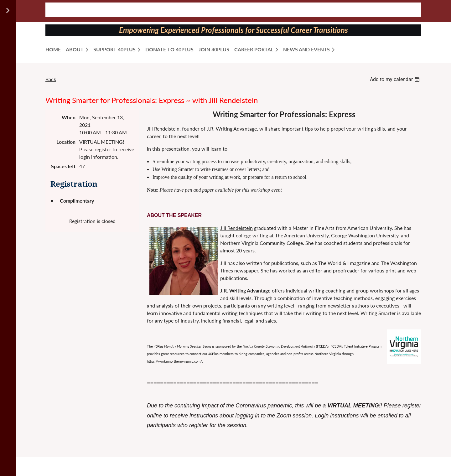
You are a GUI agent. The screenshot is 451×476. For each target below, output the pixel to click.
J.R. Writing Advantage (245, 290)
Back (51, 79)
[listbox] (396, 79)
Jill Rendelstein (163, 129)
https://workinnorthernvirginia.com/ (174, 361)
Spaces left (63, 166)
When (69, 117)
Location (66, 142)
